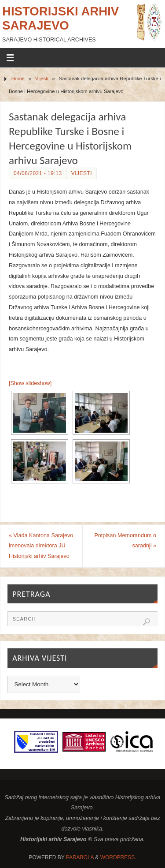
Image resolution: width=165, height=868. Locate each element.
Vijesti (42, 79)
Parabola (80, 857)
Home (18, 79)
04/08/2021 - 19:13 (38, 173)
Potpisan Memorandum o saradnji (125, 541)
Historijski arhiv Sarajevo (60, 18)
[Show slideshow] (30, 383)
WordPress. (118, 857)
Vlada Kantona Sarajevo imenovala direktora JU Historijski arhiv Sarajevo (41, 546)
